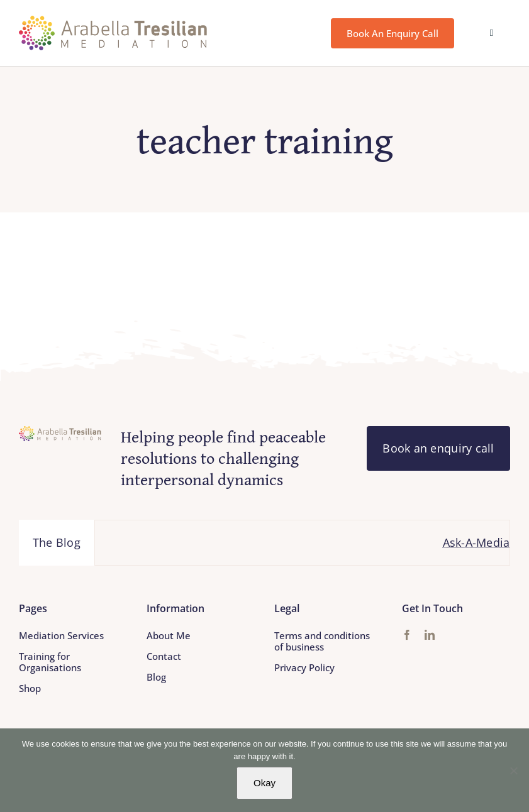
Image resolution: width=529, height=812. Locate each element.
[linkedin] (430, 635)
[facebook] (407, 635)
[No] (513, 771)
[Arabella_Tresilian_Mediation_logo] (113, 21)
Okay (264, 783)
